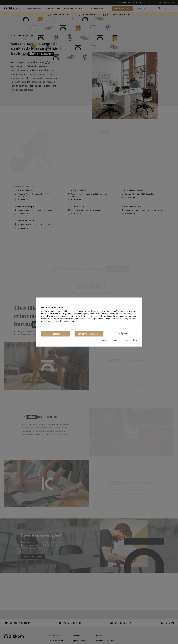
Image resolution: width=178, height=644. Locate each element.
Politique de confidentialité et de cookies (119, 340)
